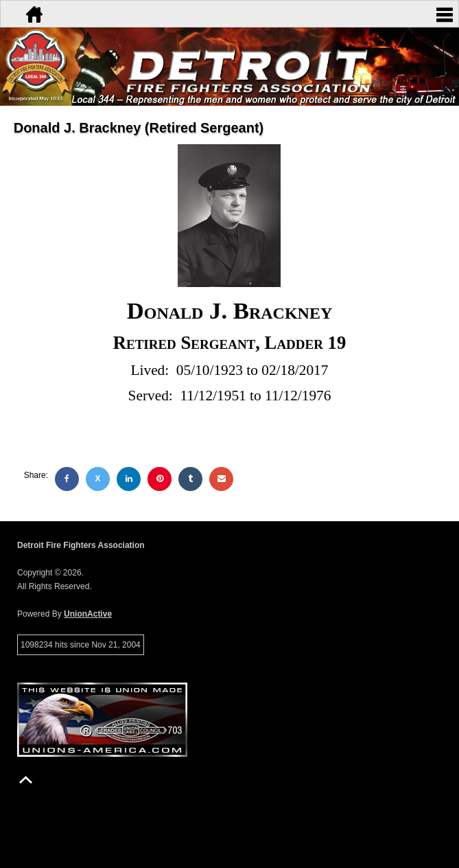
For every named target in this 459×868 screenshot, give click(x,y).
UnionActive (88, 614)
